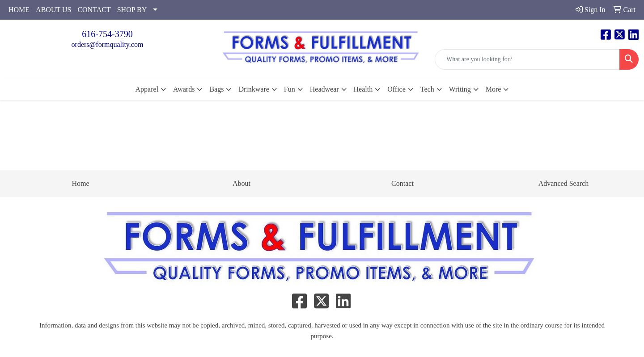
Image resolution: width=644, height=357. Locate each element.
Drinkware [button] (254, 89)
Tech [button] (427, 89)
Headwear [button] (324, 89)
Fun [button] (290, 89)
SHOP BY (132, 10)
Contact (402, 183)
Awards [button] (184, 89)
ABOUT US (53, 10)
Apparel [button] (147, 89)
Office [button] (396, 89)
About (241, 183)
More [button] (494, 89)
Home (80, 183)
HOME (19, 10)
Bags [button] (216, 89)
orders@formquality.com (108, 44)
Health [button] (363, 89)
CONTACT (94, 10)
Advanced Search (563, 183)
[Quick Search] (527, 59)
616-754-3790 (107, 34)
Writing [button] (460, 89)
